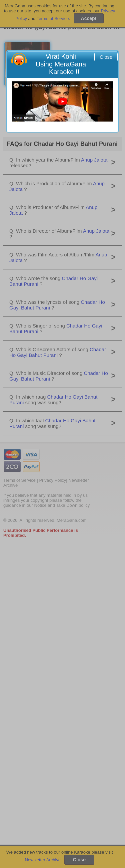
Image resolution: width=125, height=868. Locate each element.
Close (106, 57)
